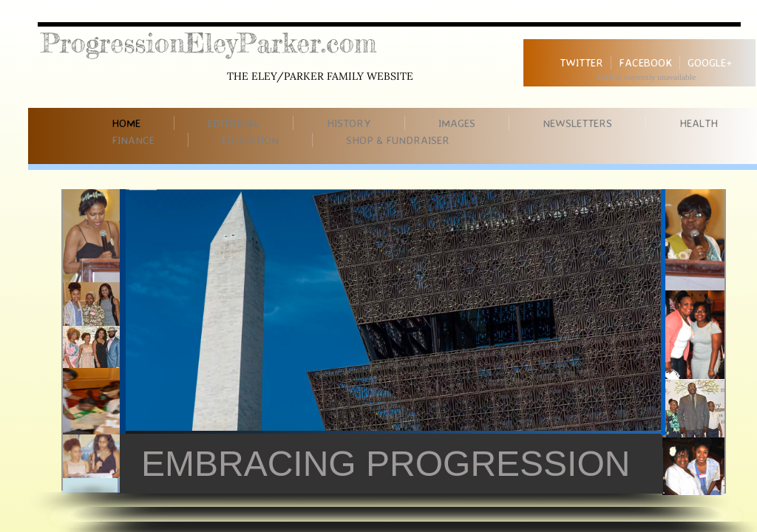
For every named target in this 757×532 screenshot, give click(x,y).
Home (126, 123)
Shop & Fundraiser (398, 140)
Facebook (645, 62)
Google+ (710, 62)
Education (250, 140)
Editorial (234, 123)
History (349, 123)
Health (699, 123)
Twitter (581, 62)
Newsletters (577, 123)
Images (457, 123)
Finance (133, 140)
